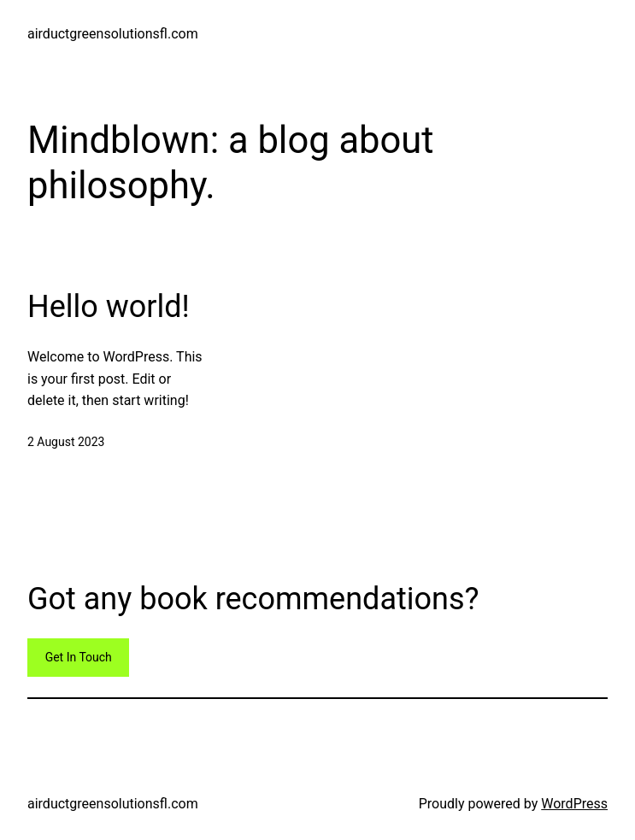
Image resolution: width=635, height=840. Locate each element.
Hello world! (109, 307)
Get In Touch (79, 657)
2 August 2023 (66, 442)
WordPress (574, 804)
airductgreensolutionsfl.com (113, 34)
